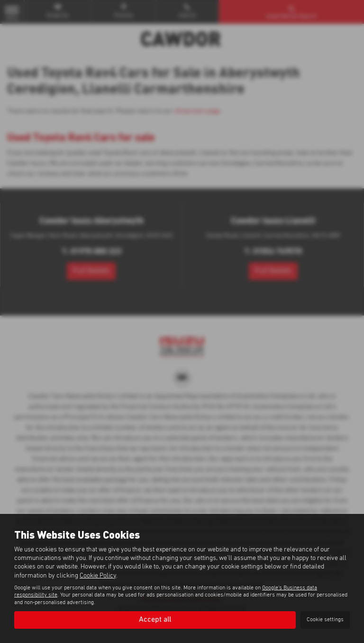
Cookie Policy (98, 576)
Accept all (155, 620)
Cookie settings (325, 620)
